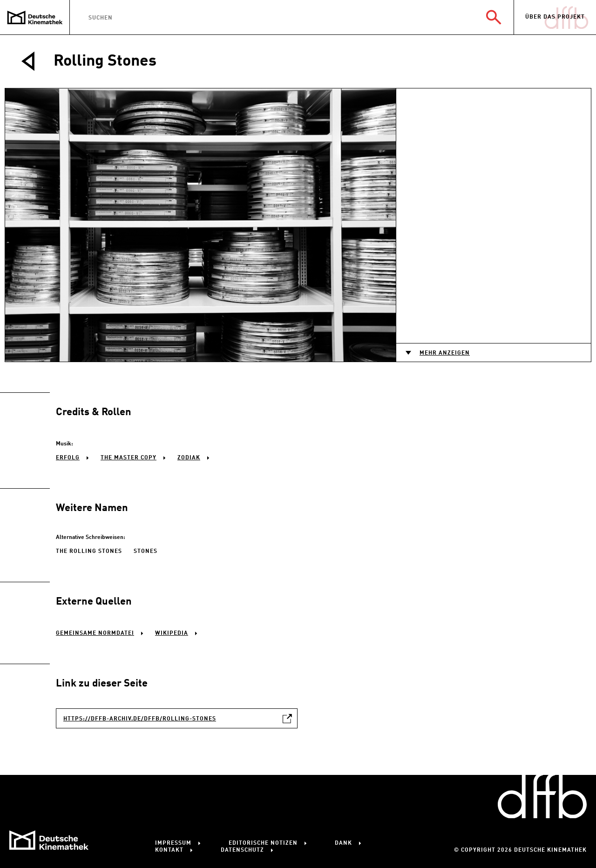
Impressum (173, 843)
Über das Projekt (555, 17)
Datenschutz (242, 850)
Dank (343, 843)
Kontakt (169, 850)
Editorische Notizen (263, 843)
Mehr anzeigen (445, 353)
